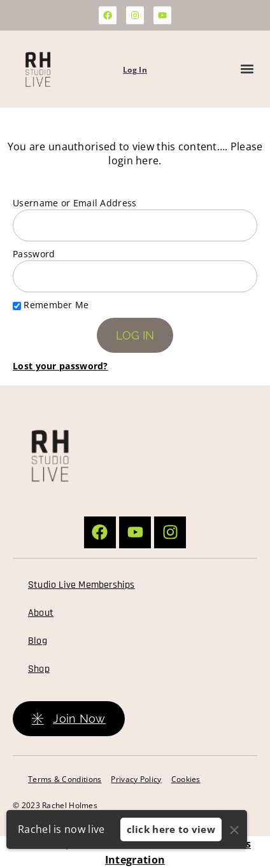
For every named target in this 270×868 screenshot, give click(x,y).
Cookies (186, 779)
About (41, 613)
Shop (39, 669)
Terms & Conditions (65, 779)
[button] (247, 69)
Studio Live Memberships (82, 585)
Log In (135, 70)
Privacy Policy (136, 779)
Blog (38, 641)
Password (34, 254)
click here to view (171, 829)
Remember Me (51, 305)
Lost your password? (60, 366)
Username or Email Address (75, 203)
